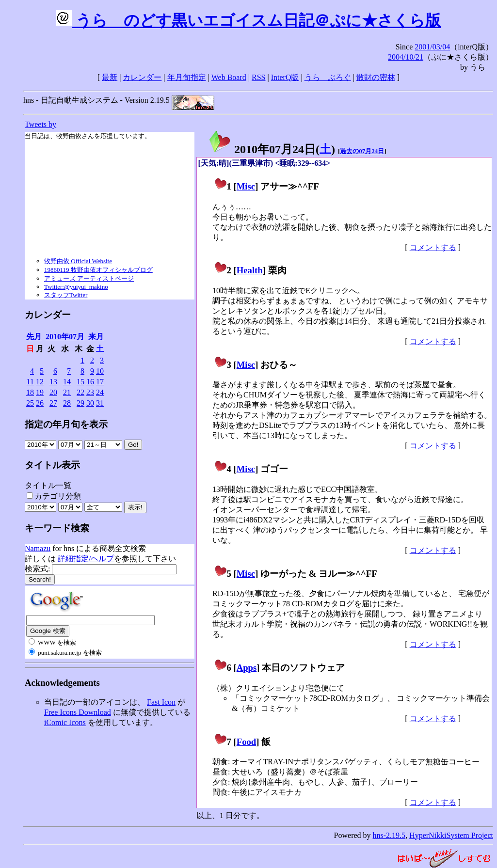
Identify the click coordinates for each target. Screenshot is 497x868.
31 (100, 403)
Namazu (38, 548)
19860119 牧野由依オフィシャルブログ (98, 270)
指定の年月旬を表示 (66, 424)
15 (80, 382)
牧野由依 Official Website (78, 261)
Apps (247, 668)
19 (40, 392)
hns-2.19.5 (389, 835)
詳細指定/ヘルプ (86, 559)
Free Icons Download (78, 712)
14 (67, 382)
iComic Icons (65, 722)
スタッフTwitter (66, 295)
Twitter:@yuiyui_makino (76, 287)
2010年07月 (65, 337)
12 (40, 382)
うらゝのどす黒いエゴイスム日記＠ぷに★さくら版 (248, 20)
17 (100, 382)
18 (30, 392)
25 (30, 403)
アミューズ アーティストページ (89, 278)
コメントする (433, 247)
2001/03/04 (432, 47)
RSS (258, 77)
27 (53, 403)
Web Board (229, 77)
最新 (110, 77)
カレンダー (142, 77)
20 (53, 392)
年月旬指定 (187, 77)
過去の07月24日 (362, 151)
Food (247, 742)
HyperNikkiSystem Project (451, 835)
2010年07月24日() (272, 149)
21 (67, 392)
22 (80, 392)
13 (53, 382)
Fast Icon (161, 702)
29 (80, 403)
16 (90, 382)
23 (90, 392)
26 (40, 403)
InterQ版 (285, 77)
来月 (96, 337)
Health (250, 270)
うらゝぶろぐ (328, 77)
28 (67, 403)
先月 (34, 337)
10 (100, 371)
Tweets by (40, 124)
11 (30, 382)
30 (90, 403)
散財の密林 (376, 77)
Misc (246, 186)
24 (100, 392)
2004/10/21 (406, 57)
